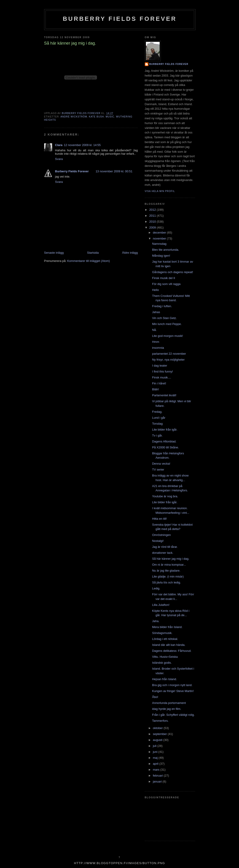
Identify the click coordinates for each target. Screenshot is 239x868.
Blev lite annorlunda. (166, 250)
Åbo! (155, 697)
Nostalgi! (158, 541)
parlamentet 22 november (169, 354)
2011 (153, 216)
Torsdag (157, 424)
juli (155, 746)
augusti (158, 740)
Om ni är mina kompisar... (169, 565)
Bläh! (156, 389)
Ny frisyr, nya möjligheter (168, 360)
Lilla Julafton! (161, 605)
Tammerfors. (160, 721)
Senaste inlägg (54, 253)
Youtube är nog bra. (165, 496)
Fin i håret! (159, 383)
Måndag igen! (161, 256)
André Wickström (74, 117)
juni (156, 752)
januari (158, 781)
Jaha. (156, 621)
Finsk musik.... (162, 377)
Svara (59, 159)
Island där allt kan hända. (169, 645)
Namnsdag (159, 244)
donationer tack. (163, 553)
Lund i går (159, 418)
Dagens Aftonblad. (164, 441)
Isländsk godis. (162, 663)
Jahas (156, 312)
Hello (156, 290)
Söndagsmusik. (162, 633)
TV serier (158, 470)
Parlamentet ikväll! (164, 395)
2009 (153, 228)
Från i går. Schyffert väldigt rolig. (173, 715)
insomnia (158, 348)
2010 (153, 222)
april (156, 764)
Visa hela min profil (160, 191)
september (160, 734)
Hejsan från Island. (164, 679)
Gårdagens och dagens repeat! (173, 272)
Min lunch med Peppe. (167, 324)
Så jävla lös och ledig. (166, 582)
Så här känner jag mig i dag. (171, 559)
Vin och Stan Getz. (164, 318)
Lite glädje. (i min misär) (168, 576)
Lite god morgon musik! (168, 336)
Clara (59, 145)
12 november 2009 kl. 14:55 (82, 145)
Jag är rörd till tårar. (165, 547)
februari (158, 776)
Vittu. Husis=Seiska (165, 657)
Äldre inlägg (130, 253)
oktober (158, 728)
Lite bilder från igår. (165, 430)
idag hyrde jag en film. (167, 709)
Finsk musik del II (164, 278)
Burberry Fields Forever (120, 19)
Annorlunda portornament (169, 703)
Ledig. (156, 588)
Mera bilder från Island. (167, 627)
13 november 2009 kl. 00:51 (114, 171)
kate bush (97, 117)
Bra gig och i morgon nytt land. (172, 685)
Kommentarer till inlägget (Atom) (89, 261)
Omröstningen (161, 535)
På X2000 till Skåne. (165, 447)
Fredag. (157, 412)
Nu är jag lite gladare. (166, 571)
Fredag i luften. (162, 306)
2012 (153, 210)
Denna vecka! (161, 464)
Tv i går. (157, 435)
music (110, 117)
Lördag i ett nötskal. (165, 639)
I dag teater (160, 366)
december (160, 233)
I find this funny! (162, 371)
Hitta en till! (159, 519)
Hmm (156, 342)
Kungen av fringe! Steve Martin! (173, 691)
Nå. (154, 330)
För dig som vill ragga (166, 284)
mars (157, 770)
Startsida (93, 253)
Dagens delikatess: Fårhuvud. (172, 651)
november (160, 238)
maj (156, 758)
